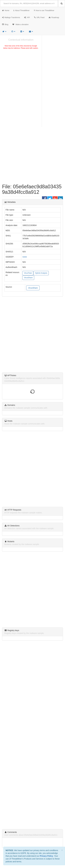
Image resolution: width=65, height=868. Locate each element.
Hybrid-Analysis (41, 273)
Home (6, 11)
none (25, 257)
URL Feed (39, 18)
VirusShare (28, 278)
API (27, 18)
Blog (5, 25)
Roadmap (54, 18)
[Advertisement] (21, 71)
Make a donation (21, 25)
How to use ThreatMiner (44, 11)
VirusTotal (28, 273)
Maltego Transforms (11, 18)
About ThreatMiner (22, 11)
